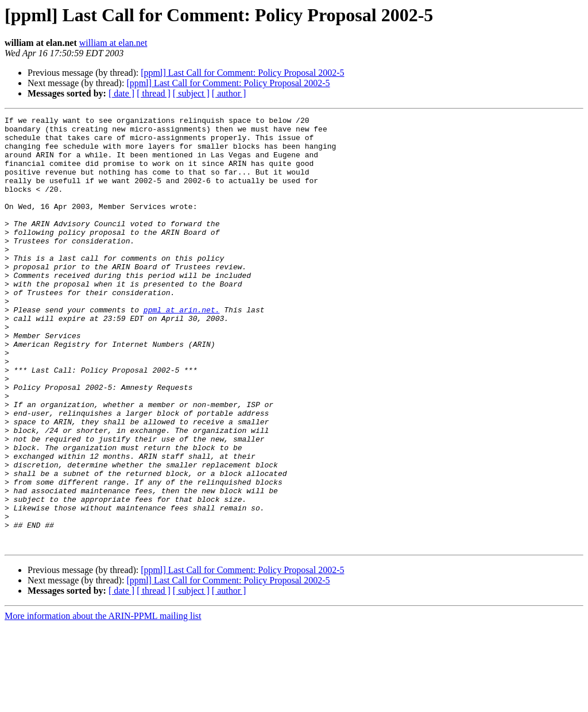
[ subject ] (191, 93)
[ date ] (121, 93)
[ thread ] (154, 93)
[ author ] (229, 93)
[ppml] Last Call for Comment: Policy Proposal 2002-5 (242, 73)
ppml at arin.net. (182, 349)
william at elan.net (113, 43)
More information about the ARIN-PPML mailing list (103, 702)
